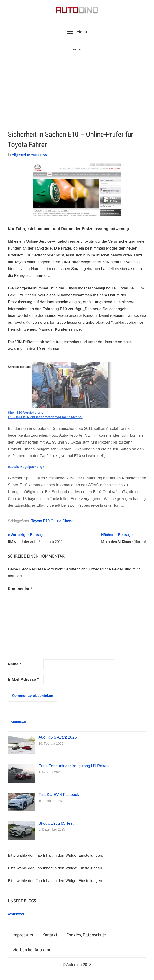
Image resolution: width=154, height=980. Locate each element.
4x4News (16, 914)
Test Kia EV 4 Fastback (59, 795)
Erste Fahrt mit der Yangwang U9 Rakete (74, 766)
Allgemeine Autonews (29, 155)
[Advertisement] (77, 86)
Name (14, 664)
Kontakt (50, 935)
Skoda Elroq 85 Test (56, 823)
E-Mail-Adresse (23, 679)
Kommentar (20, 589)
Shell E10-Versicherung (26, 413)
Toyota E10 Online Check (52, 521)
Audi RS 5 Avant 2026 (58, 737)
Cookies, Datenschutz (86, 935)
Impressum (23, 935)
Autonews (18, 722)
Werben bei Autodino (32, 950)
